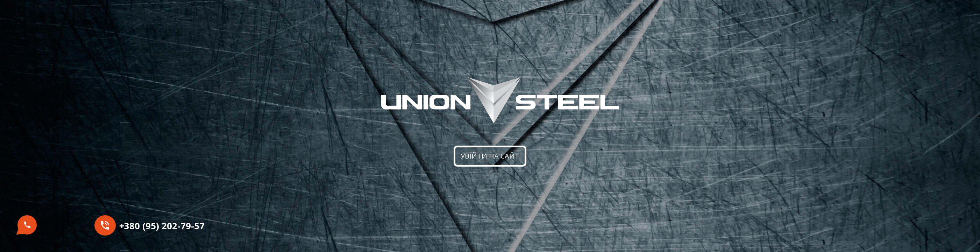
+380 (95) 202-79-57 (162, 226)
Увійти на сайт (490, 156)
